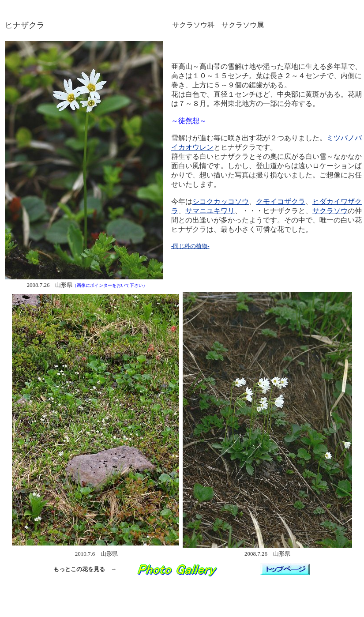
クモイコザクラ (281, 201)
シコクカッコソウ (221, 201)
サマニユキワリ (210, 211)
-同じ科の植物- (190, 246)
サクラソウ (330, 211)
